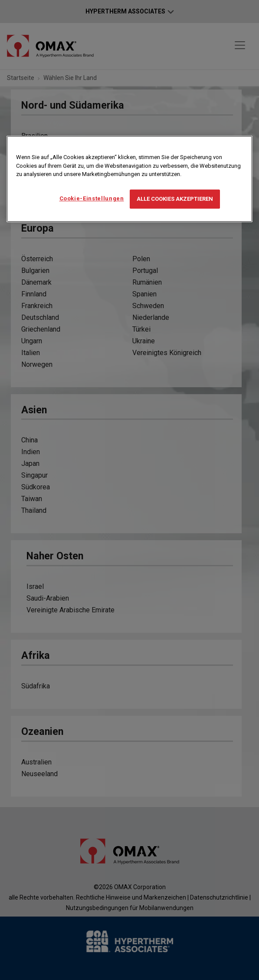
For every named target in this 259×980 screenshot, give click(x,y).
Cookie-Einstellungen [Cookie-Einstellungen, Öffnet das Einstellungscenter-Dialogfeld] (92, 198)
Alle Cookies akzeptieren (175, 199)
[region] (129, 179)
